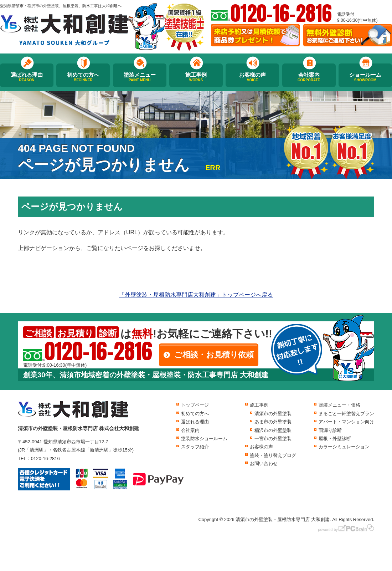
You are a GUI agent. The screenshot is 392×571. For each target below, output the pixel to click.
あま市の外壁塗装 (273, 422)
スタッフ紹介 (195, 447)
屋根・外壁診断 (335, 439)
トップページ (195, 405)
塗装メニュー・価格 (339, 405)
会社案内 (309, 77)
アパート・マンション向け (346, 422)
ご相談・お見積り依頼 (214, 355)
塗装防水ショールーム (204, 439)
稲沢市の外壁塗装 (273, 430)
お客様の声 (252, 77)
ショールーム (365, 77)
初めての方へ (83, 77)
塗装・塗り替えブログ (273, 455)
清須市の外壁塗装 (273, 414)
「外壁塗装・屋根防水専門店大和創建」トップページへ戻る (196, 295)
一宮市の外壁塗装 (273, 439)
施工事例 (196, 77)
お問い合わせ (264, 463)
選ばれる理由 (27, 77)
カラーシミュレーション (344, 447)
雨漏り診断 (330, 430)
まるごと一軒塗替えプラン (346, 414)
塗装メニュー (140, 77)
